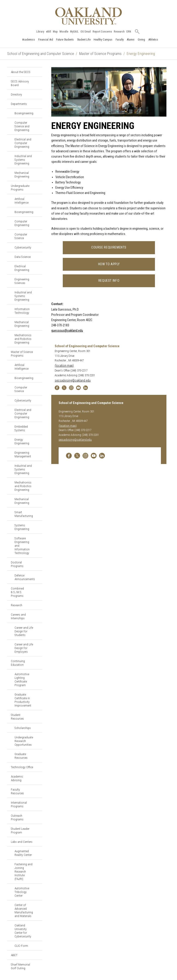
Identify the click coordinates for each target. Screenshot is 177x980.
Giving (141, 40)
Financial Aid (46, 40)
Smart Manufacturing (24, 514)
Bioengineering (24, 113)
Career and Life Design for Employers (24, 648)
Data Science (23, 257)
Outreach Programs (17, 817)
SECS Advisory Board (20, 83)
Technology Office (22, 767)
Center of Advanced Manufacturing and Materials (24, 910)
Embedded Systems (21, 428)
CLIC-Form (21, 946)
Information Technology (22, 311)
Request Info (109, 281)
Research (119, 32)
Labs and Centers (22, 842)
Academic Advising (17, 778)
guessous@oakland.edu (67, 331)
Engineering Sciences (22, 281)
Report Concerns (102, 32)
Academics (29, 40)
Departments (19, 104)
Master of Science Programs (100, 54)
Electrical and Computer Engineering (23, 143)
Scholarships (23, 728)
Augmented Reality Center (23, 853)
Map (55, 32)
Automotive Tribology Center (22, 892)
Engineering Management (23, 454)
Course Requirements (109, 247)
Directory (16, 94)
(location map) (64, 366)
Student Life (84, 40)
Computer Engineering (22, 223)
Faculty (120, 40)
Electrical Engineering (22, 268)
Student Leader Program (20, 830)
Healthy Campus (103, 40)
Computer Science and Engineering (22, 126)
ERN (129, 32)
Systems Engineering (22, 527)
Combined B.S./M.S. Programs (17, 592)
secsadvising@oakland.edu (73, 381)
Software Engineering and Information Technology (22, 546)
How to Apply (109, 264)
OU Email (86, 32)
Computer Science (21, 236)
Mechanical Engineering (22, 175)
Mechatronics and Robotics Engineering (23, 339)
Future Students (65, 40)
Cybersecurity (23, 247)
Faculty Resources (17, 791)
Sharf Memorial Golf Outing (20, 966)
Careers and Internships (18, 616)
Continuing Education (18, 663)
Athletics (153, 40)
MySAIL (74, 32)
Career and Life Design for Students (24, 631)
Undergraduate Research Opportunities (24, 741)
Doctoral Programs (17, 564)
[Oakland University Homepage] (88, 16)
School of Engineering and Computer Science (41, 54)
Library (40, 32)
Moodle (64, 32)
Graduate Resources (21, 756)
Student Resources (17, 717)
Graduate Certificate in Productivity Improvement (23, 700)
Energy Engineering (22, 441)
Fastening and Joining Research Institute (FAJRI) (23, 871)
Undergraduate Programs (20, 188)
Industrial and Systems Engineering (23, 160)
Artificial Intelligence (21, 201)
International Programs (19, 804)
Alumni (131, 40)
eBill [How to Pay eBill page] (49, 32)
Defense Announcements (25, 577)
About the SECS (21, 72)
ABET (14, 955)
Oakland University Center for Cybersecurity (23, 931)
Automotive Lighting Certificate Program (22, 680)
